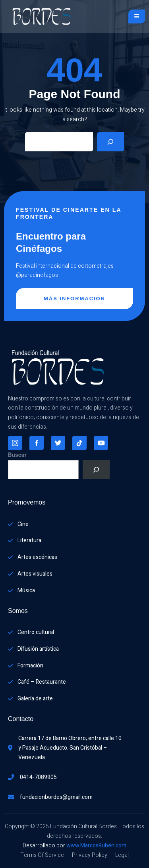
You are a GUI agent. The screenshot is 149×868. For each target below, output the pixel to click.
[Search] (110, 142)
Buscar (17, 455)
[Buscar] (96, 470)
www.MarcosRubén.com (96, 846)
